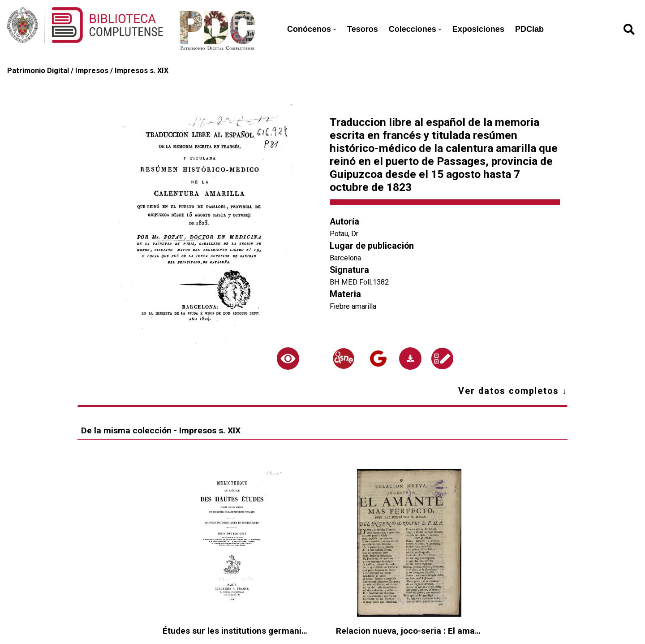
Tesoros (363, 29)
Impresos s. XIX (142, 71)
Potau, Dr (344, 234)
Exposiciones (478, 29)
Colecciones (415, 29)
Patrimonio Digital (38, 71)
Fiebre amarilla (353, 306)
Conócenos (312, 29)
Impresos (92, 71)
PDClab (529, 29)
